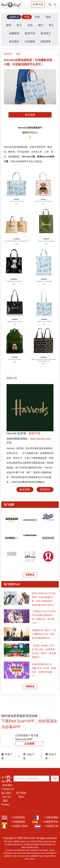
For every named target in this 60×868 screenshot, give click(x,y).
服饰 (9, 25)
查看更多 (30, 575)
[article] (12, 519)
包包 (30, 25)
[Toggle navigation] (55, 5)
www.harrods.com (40, 439)
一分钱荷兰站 (47, 826)
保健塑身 (14, 33)
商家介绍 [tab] (12, 378)
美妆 (48, 17)
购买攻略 (25, 489)
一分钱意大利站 (15, 826)
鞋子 (19, 25)
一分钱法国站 (47, 817)
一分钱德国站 (13, 822)
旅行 (41, 25)
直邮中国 (34, 433)
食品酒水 (14, 42)
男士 (51, 25)
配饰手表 (30, 33)
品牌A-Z (14, 17)
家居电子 (46, 33)
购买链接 (30, 115)
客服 (9, 443)
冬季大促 (38, 4)
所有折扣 (45, 489)
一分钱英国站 (13, 817)
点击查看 (29, 744)
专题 (27, 17)
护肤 (37, 17)
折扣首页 (8, 54)
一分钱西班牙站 (45, 822)
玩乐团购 (30, 42)
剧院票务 (46, 42)
